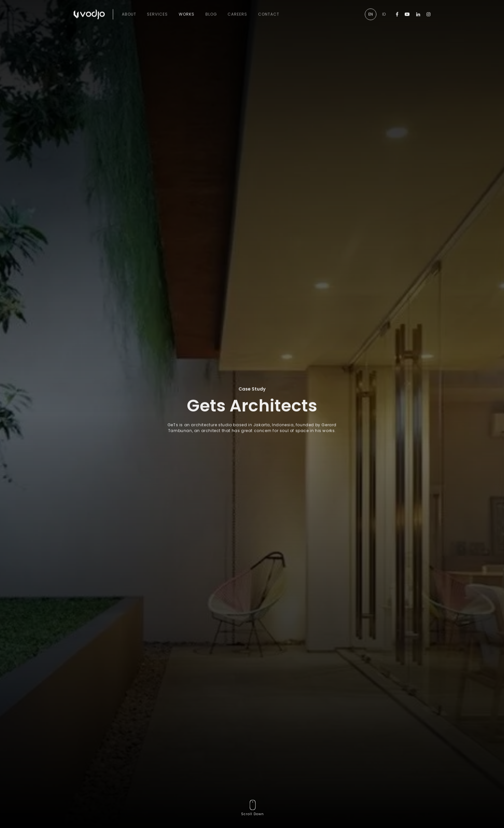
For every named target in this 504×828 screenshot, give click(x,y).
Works (187, 8)
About (129, 8)
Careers (237, 8)
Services (157, 8)
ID (384, 8)
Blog (211, 8)
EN (371, 8)
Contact (269, 8)
